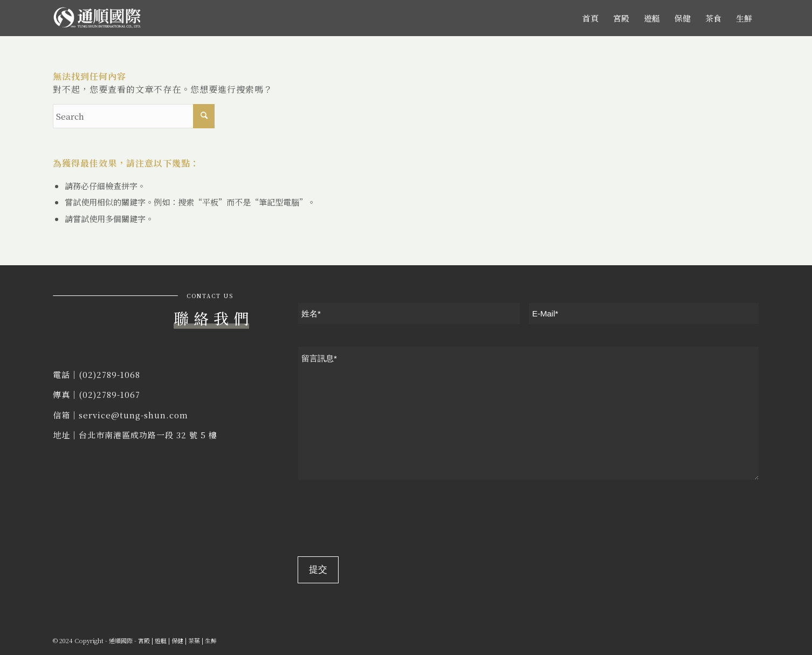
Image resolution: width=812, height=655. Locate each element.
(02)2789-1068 (109, 374)
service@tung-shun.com (133, 415)
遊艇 (161, 640)
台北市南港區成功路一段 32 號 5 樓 (148, 435)
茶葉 (194, 640)
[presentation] (380, 520)
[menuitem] (590, 18)
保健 (177, 640)
